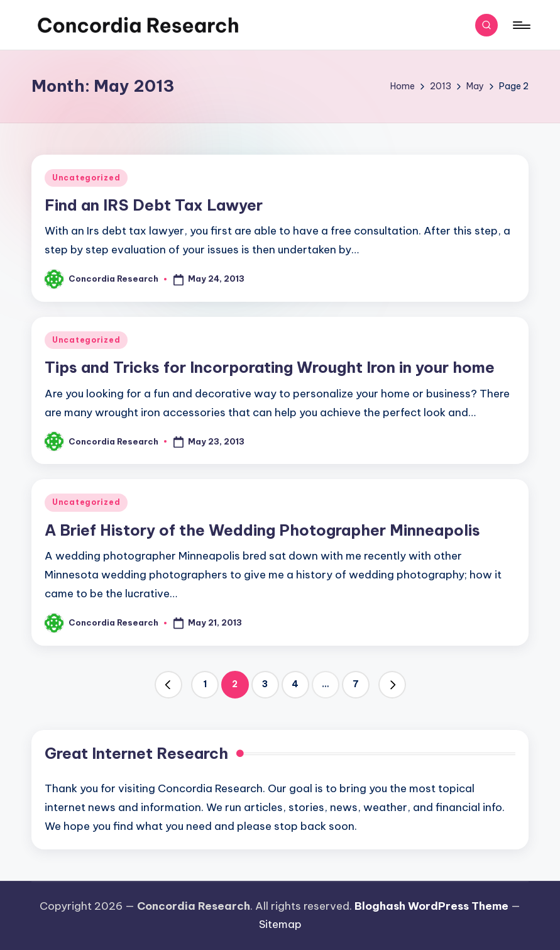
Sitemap (280, 924)
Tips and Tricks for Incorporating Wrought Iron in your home (270, 367)
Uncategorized (86, 178)
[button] (168, 685)
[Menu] (521, 25)
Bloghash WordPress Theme (431, 906)
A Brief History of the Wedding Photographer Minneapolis (262, 530)
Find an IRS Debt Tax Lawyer (154, 205)
